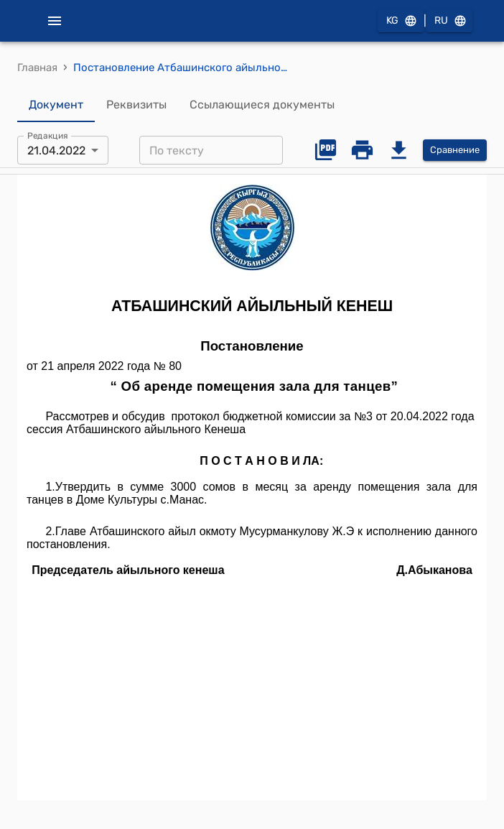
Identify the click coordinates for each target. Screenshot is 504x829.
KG (401, 21)
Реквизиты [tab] (136, 105)
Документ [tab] (56, 105)
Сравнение (455, 150)
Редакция (48, 136)
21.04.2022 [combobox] (56, 150)
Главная (37, 68)
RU (449, 21)
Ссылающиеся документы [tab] (262, 105)
